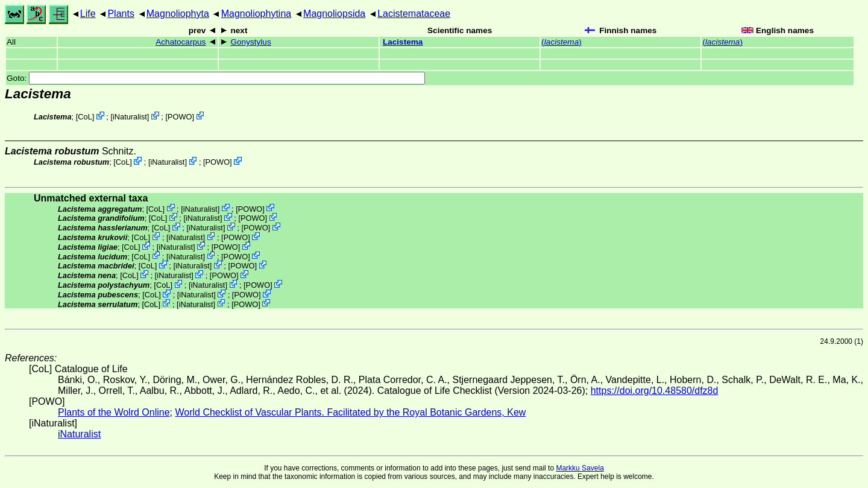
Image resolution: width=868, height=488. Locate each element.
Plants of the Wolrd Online (114, 412)
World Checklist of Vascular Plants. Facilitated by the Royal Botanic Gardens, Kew (350, 412)
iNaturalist (130, 117)
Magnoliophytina (256, 14)
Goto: (216, 78)
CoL (85, 117)
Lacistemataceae (414, 14)
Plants (121, 14)
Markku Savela (580, 468)
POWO (180, 117)
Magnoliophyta (178, 14)
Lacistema (403, 42)
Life (88, 14)
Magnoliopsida (334, 14)
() (561, 42)
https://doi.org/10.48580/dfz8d (655, 391)
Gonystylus (250, 42)
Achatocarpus (181, 42)
